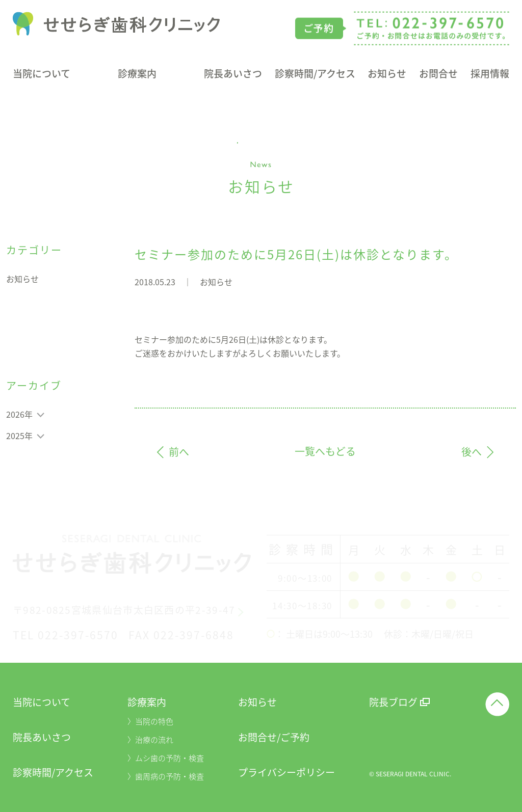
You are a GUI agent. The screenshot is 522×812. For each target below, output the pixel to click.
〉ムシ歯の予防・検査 (166, 758)
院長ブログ (393, 702)
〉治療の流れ (150, 740)
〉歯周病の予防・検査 (166, 776)
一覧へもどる (325, 451)
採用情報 (490, 75)
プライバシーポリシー (286, 772)
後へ (472, 453)
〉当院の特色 (150, 721)
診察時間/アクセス (315, 75)
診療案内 (137, 75)
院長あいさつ (233, 75)
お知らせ (387, 75)
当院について (42, 75)
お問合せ (438, 75)
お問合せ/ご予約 (274, 737)
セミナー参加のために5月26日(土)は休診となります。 (296, 254)
